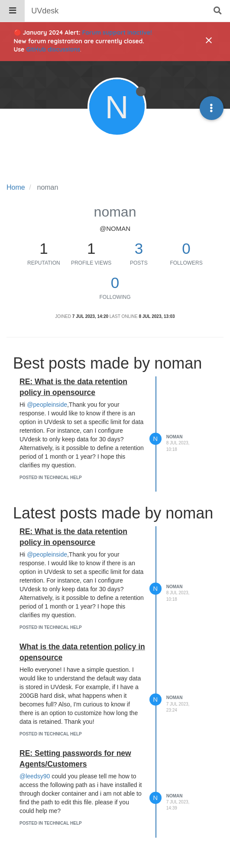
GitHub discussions (53, 49)
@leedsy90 (35, 776)
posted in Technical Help (51, 478)
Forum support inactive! (117, 32)
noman (175, 437)
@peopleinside (47, 405)
